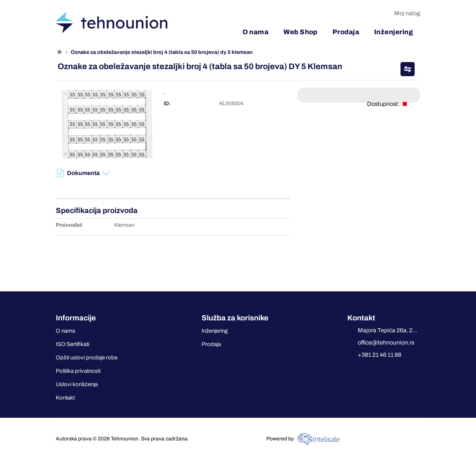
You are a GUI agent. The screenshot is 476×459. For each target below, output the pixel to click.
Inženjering (215, 331)
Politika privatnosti (78, 371)
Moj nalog (407, 13)
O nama (65, 331)
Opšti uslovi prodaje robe (87, 358)
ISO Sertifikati (73, 344)
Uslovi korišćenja (77, 384)
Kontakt (65, 398)
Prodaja (211, 344)
